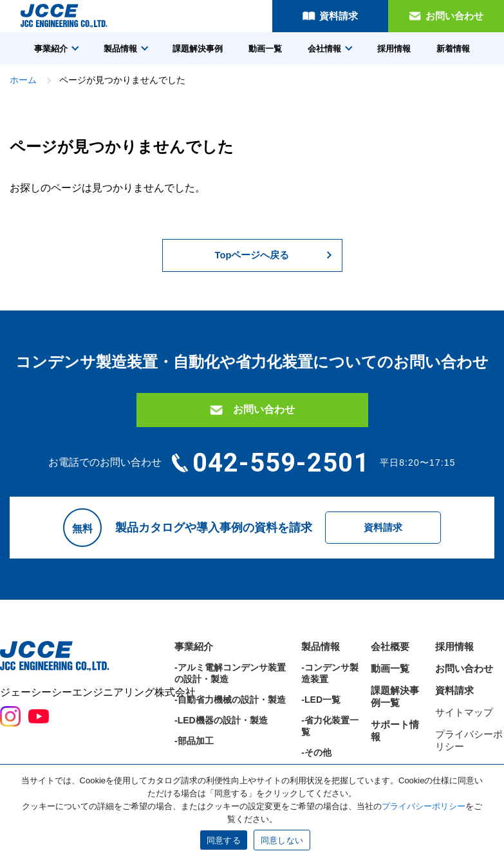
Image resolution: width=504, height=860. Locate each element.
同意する (224, 840)
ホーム (23, 80)
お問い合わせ (454, 16)
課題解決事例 (198, 49)
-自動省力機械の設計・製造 (230, 735)
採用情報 (394, 49)
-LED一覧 (321, 735)
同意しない (282, 840)
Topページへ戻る (252, 257)
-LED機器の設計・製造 (221, 756)
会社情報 (324, 49)
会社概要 (390, 682)
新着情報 (453, 49)
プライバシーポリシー (424, 806)
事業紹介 (51, 49)
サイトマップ (464, 748)
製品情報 (120, 49)
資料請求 (339, 16)
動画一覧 (265, 49)
